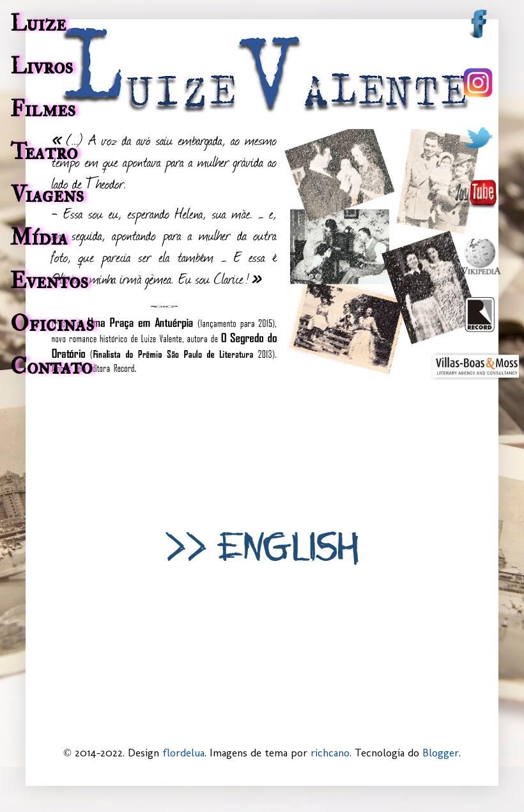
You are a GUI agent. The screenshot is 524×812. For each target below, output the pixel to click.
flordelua (183, 753)
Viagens (47, 195)
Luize (38, 24)
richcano (330, 753)
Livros (42, 66)
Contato (51, 367)
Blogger (441, 753)
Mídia (39, 238)
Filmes (43, 109)
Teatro (44, 152)
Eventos (49, 281)
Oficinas (52, 324)
